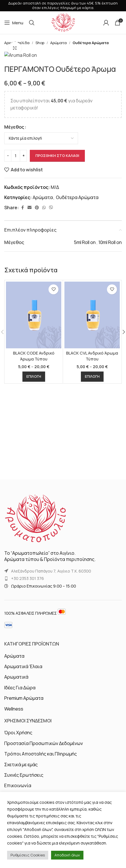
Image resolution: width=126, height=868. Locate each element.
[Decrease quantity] (8, 290)
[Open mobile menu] (14, 23)
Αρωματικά (16, 733)
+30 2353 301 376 (28, 634)
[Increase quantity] (23, 290)
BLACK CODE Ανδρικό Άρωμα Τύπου (34, 491)
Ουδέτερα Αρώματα (91, 43)
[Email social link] (30, 343)
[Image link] (35, 574)
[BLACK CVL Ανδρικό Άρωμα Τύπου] (92, 450)
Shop (40, 43)
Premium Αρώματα (24, 754)
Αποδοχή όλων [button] (67, 855)
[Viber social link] (51, 343)
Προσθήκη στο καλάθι (57, 290)
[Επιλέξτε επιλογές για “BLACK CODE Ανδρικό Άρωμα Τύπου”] (34, 511)
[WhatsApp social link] (44, 343)
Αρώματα (58, 43)
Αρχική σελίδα (17, 43)
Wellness (14, 765)
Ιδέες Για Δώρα (20, 743)
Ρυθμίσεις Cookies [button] (28, 855)
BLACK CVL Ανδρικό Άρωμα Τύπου (92, 491)
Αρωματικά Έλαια (23, 722)
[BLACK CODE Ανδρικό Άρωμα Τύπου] (34, 450)
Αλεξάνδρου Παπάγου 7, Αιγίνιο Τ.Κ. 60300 (51, 627)
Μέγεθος (14, 262)
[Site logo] (63, 22)
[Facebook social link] (22, 343)
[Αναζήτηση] (32, 23)
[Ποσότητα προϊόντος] (16, 290)
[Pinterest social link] (37, 343)
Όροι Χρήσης (18, 789)
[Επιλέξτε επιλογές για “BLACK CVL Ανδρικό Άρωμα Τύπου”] (92, 511)
